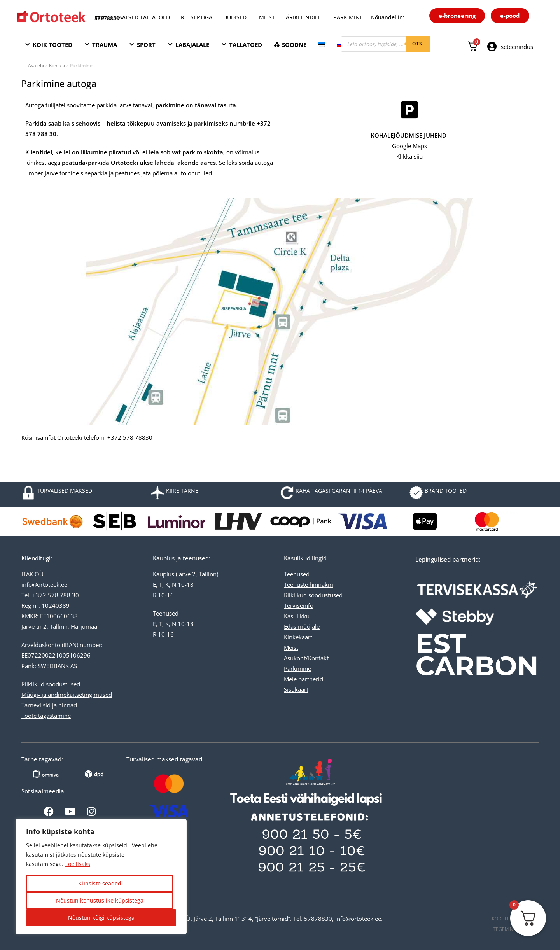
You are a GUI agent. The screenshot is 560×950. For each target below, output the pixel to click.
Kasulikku (297, 616)
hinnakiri (321, 584)
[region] (101, 877)
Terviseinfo (299, 605)
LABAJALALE (192, 45)
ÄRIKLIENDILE (303, 17)
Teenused (297, 574)
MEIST (267, 17)
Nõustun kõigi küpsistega (101, 918)
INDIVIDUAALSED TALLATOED (132, 17)
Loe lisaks (78, 864)
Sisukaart (296, 689)
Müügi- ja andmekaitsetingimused (67, 695)
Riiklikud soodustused (51, 684)
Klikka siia (409, 156)
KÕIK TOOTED (52, 45)
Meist (291, 647)
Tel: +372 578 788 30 (50, 595)
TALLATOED (246, 45)
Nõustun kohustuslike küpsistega (100, 900)
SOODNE (294, 45)
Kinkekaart (298, 637)
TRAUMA (105, 45)
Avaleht (36, 66)
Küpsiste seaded (100, 883)
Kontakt (57, 66)
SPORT (146, 45)
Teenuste (296, 584)
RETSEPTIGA (197, 17)
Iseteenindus (516, 47)
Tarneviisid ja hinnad (49, 705)
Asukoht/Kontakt (306, 658)
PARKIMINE (348, 17)
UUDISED (235, 17)
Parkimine (297, 668)
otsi (418, 44)
